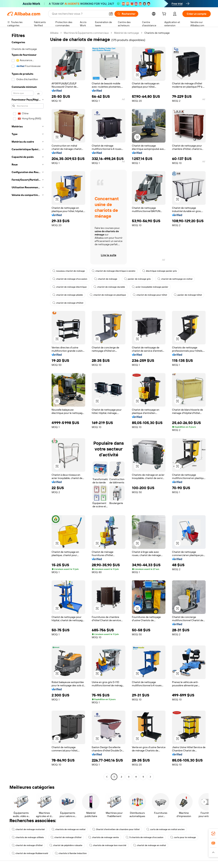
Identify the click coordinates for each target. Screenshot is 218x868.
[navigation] (28, 405)
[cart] (165, 14)
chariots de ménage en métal (68, 829)
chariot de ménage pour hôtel (150, 295)
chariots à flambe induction (71, 853)
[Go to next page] (150, 777)
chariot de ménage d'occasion (70, 279)
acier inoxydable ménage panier (150, 287)
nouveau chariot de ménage (69, 271)
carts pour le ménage (183, 837)
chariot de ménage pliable (68, 295)
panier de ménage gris (137, 279)
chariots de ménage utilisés (28, 837)
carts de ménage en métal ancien (165, 829)
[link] (213, 834)
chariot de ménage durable (109, 287)
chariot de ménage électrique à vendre (114, 271)
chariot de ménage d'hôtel (68, 303)
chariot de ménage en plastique (108, 295)
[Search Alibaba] (79, 14)
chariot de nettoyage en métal (175, 279)
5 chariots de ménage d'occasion (145, 837)
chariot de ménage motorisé (28, 829)
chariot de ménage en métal (150, 845)
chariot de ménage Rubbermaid (30, 853)
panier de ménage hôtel (188, 295)
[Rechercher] (126, 14)
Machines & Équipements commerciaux (86, 33)
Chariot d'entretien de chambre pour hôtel (116, 829)
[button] (111, 14)
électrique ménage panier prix (160, 271)
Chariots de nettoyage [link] (157, 33)
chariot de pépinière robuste (66, 845)
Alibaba (54, 33)
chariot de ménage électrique (70, 287)
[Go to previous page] (107, 777)
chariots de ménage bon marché (108, 845)
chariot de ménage (106, 279)
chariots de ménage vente (104, 837)
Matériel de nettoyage (127, 33)
